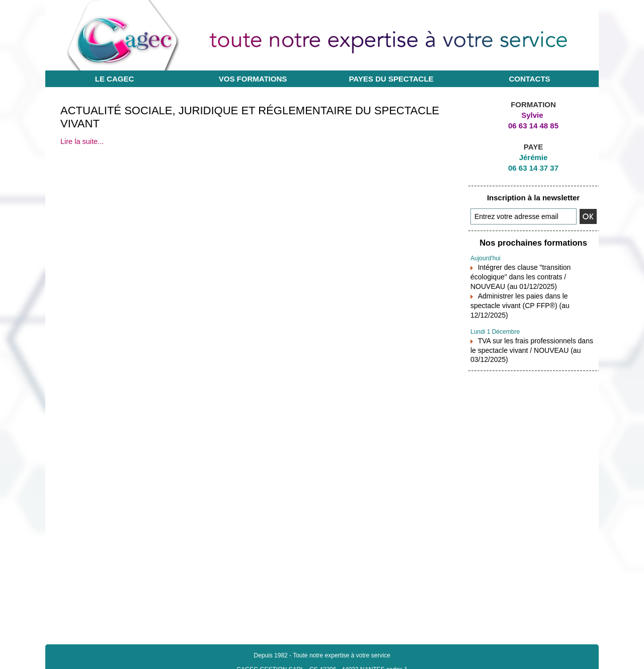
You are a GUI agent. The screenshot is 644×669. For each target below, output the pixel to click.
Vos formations (253, 79)
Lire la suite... (81, 141)
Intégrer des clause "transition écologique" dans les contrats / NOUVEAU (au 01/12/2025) (532, 274)
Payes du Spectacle (391, 79)
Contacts (529, 79)
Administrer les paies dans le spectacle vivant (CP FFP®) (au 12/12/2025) (531, 295)
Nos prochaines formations (533, 242)
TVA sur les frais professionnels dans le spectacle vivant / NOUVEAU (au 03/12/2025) (531, 333)
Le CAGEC (115, 79)
